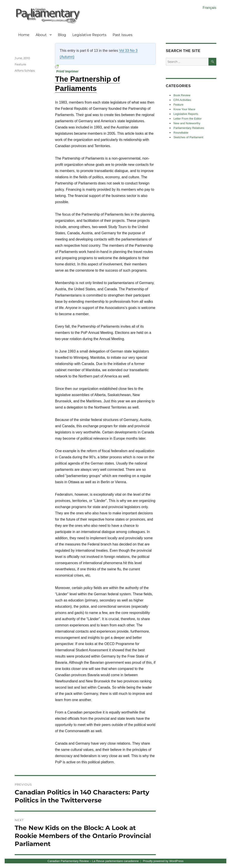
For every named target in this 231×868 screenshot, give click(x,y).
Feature (20, 64)
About (41, 35)
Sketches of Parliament (188, 137)
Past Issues (123, 35)
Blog (62, 35)
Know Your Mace (184, 109)
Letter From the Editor (188, 119)
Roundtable (181, 133)
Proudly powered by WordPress (163, 861)
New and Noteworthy (187, 123)
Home (24, 35)
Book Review (182, 95)
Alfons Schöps (25, 70)
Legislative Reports (89, 35)
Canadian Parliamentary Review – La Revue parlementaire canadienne (93, 861)
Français (209, 8)
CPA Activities (182, 100)
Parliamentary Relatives (189, 128)
